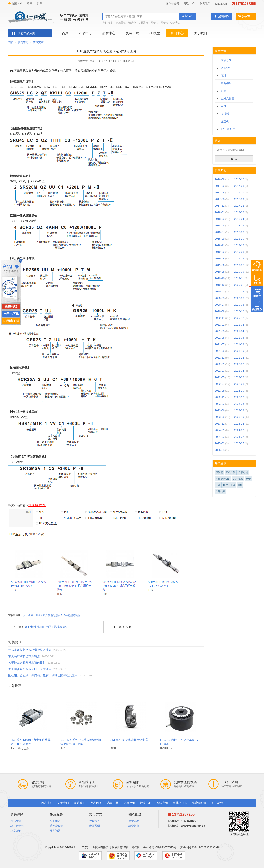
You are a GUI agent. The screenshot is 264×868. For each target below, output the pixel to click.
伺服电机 (243, 472)
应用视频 (129, 803)
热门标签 (217, 803)
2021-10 (239, 351)
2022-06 (239, 377)
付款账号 (94, 821)
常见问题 (55, 831)
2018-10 (239, 239)
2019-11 (239, 278)
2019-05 (239, 259)
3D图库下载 (11, 321)
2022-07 (220, 384)
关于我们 (200, 33)
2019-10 (220, 278)
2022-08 (239, 384)
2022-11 (220, 397)
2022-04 (239, 371)
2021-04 (239, 331)
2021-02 (239, 325)
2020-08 (239, 305)
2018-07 (220, 232)
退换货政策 (56, 826)
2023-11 (220, 424)
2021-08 (239, 344)
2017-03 (239, 186)
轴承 (224, 91)
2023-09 (220, 417)
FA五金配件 (228, 129)
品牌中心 (109, 33)
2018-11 (220, 245)
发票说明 (94, 826)
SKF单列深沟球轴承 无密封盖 (129, 740)
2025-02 (220, 443)
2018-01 (220, 212)
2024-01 (220, 430)
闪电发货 (16, 821)
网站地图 (47, 803)
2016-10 (239, 179)
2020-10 (239, 311)
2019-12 (220, 285)
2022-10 (239, 391)
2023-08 (239, 410)
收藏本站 (15, 4)
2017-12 (239, 206)
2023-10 (239, 417)
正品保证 (16, 831)
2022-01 (220, 364)
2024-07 (239, 437)
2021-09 (220, 351)
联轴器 (225, 114)
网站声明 (162, 803)
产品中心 (85, 33)
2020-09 (220, 311)
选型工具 (113, 803)
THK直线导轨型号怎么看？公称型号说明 (58, 615)
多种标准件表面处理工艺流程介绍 (47, 627)
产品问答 (96, 803)
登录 (30, 4)
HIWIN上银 (229, 485)
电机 (224, 106)
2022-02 (239, 364)
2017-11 (220, 206)
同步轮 (164, 23)
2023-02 (220, 404)
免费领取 (11, 306)
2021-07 (220, 344)
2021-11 (220, 358)
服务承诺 (55, 821)
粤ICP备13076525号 (164, 847)
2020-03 (239, 292)
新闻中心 (177, 33)
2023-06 (220, 410)
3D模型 (155, 33)
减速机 (225, 121)
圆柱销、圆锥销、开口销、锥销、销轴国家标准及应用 (43, 675)
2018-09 (220, 239)
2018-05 (220, 226)
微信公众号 (173, 4)
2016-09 (220, 179)
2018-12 (239, 245)
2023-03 (239, 404)
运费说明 (134, 821)
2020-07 (220, 305)
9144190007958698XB (205, 847)
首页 (65, 33)
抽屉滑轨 (143, 23)
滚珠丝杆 (226, 68)
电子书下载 (11, 314)
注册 (40, 4)
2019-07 (239, 265)
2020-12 (239, 318)
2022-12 (239, 397)
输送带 (132, 23)
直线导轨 (121, 23)
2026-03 (220, 450)
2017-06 (220, 193)
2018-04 (239, 219)
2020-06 (239, 298)
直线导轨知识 (223, 479)
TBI (240, 485)
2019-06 (220, 265)
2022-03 (220, 371)
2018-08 (239, 232)
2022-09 (220, 391)
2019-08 (220, 272)
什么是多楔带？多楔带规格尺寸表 (30, 650)
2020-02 (220, 292)
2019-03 (239, 252)
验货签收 (134, 826)
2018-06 (239, 226)
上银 (218, 485)
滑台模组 (226, 83)
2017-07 (239, 193)
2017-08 (220, 199)
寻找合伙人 (180, 803)
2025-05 (239, 443)
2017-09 (239, 199)
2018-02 (239, 212)
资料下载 (132, 33)
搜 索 (187, 16)
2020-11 (220, 318)
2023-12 (239, 424)
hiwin (248, 479)
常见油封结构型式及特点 (24, 656)
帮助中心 (190, 4)
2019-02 (220, 252)
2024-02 (239, 430)
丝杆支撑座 (228, 98)
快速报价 (222, 17)
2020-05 (220, 298)
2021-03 (220, 331)
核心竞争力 (17, 826)
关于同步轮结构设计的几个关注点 (30, 669)
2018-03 (220, 219)
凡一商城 (28, 615)
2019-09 (239, 272)
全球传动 (220, 491)
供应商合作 (199, 803)
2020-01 (239, 285)
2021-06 (239, 338)
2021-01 (220, 325)
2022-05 (220, 377)
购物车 (244, 17)
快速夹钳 (175, 23)
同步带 (154, 23)
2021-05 (220, 338)
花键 (224, 76)
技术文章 (38, 42)
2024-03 (220, 437)
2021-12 (239, 358)
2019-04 (220, 259)
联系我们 (205, 4)
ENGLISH (221, 4)
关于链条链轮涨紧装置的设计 (27, 663)
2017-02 (220, 186)
